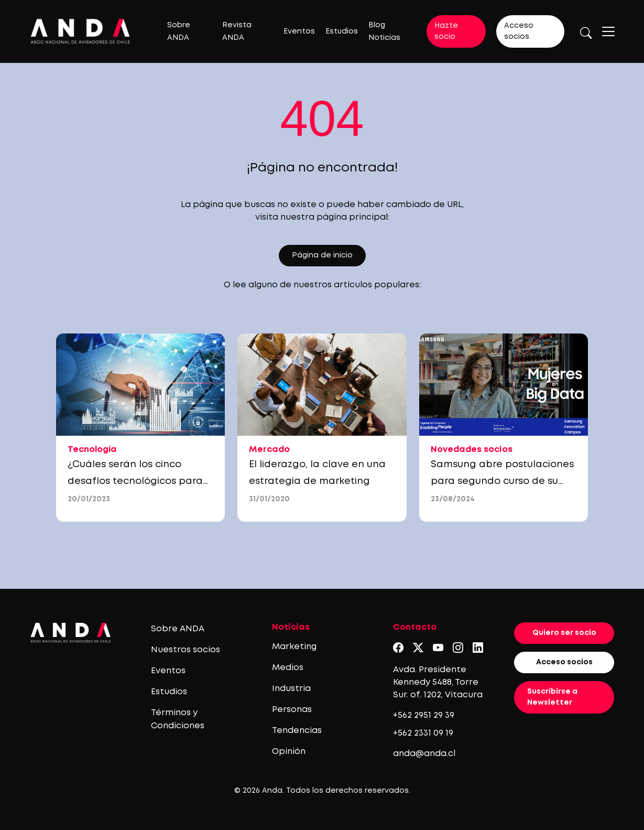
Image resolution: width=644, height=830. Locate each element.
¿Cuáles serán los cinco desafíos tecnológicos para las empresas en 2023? (135, 481)
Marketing (294, 647)
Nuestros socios (185, 650)
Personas (292, 710)
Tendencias (297, 731)
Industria (291, 689)
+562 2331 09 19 (423, 733)
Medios (288, 668)
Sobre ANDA (178, 629)
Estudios (342, 31)
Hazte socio (446, 31)
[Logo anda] (80, 31)
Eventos (299, 31)
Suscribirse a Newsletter (552, 697)
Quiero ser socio (564, 633)
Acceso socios (519, 31)
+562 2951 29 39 (424, 715)
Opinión (289, 752)
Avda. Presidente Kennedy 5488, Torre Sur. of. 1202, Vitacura (438, 682)
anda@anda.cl (424, 754)
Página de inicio (322, 255)
